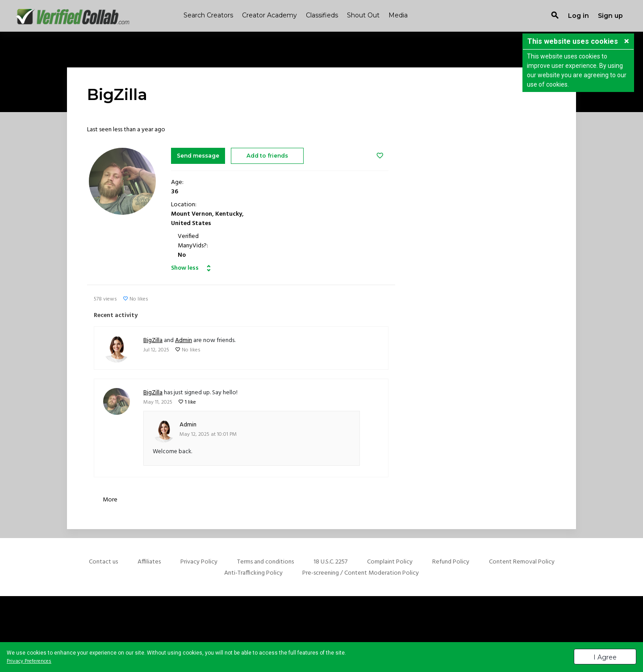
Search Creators (208, 15)
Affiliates (149, 562)
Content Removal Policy (522, 562)
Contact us (103, 562)
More (110, 500)
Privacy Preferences (29, 661)
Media (398, 15)
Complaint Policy (390, 562)
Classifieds (322, 15)
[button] (626, 42)
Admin (184, 340)
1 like (190, 402)
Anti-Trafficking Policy (253, 573)
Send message (198, 156)
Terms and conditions (265, 562)
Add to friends (267, 156)
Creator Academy (269, 15)
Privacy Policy (199, 562)
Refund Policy (451, 562)
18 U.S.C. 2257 (330, 562)
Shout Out (363, 15)
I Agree (605, 657)
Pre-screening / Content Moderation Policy (361, 573)
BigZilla (153, 340)
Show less (185, 268)
